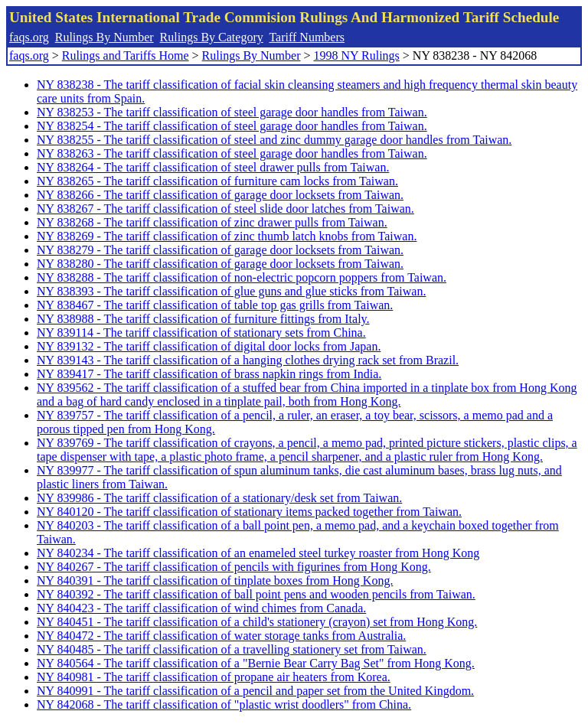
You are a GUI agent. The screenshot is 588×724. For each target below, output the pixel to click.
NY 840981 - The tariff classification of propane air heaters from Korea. (214, 677)
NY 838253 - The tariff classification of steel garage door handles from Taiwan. (232, 112)
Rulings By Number (105, 37)
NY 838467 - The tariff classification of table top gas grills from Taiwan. (215, 305)
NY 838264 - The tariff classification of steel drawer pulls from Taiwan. (213, 167)
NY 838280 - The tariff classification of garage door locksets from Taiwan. (220, 264)
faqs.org (29, 37)
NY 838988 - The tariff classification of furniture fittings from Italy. (203, 319)
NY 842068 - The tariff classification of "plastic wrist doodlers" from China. (224, 704)
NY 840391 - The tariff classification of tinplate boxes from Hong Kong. (215, 581)
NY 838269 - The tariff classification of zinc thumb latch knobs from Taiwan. (227, 236)
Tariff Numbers (307, 37)
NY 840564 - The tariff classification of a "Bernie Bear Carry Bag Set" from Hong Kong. (256, 663)
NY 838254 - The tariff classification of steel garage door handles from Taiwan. (232, 126)
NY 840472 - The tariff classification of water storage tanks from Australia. (221, 636)
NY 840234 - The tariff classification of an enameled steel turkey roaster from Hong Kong (258, 553)
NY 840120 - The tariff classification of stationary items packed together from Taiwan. (249, 512)
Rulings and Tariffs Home (126, 55)
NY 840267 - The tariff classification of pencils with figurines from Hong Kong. (234, 567)
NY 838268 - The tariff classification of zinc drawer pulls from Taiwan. (212, 222)
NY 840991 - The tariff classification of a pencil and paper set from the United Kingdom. (255, 691)
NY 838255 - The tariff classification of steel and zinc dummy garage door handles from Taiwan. (274, 140)
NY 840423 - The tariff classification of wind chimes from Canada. (201, 608)
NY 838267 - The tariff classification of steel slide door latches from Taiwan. (225, 209)
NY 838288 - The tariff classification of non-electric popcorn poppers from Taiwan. (242, 277)
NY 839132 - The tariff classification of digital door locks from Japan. (209, 346)
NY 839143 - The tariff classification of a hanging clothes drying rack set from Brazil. (248, 360)
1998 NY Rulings (357, 55)
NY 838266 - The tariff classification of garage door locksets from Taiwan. (220, 195)
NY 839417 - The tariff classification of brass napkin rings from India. (209, 374)
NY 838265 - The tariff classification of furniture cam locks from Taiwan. (217, 181)
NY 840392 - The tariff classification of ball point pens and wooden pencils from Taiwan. (256, 594)
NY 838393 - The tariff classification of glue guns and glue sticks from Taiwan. (231, 291)
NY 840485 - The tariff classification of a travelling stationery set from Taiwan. (232, 649)
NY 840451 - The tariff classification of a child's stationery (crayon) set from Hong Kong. (257, 622)
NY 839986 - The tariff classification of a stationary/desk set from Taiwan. (219, 498)
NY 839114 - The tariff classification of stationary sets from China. (201, 333)
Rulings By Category (212, 37)
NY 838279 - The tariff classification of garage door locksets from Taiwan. (220, 250)
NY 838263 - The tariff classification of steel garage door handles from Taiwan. (232, 153)
